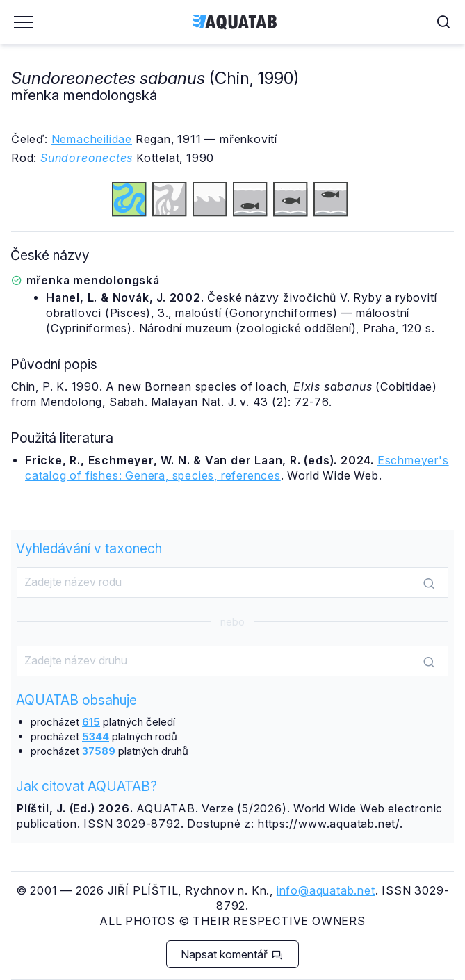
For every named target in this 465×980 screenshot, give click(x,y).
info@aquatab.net (326, 890)
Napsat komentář (232, 954)
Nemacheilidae (92, 139)
